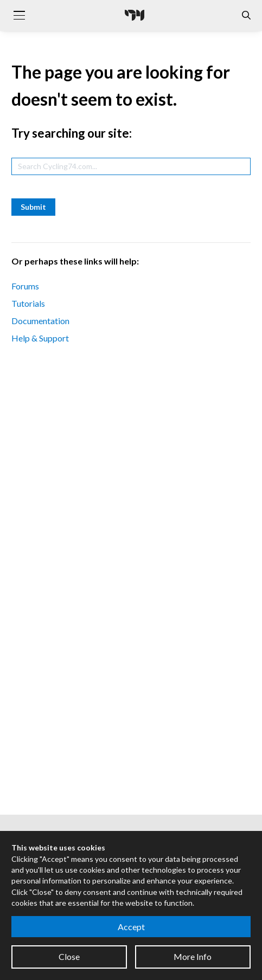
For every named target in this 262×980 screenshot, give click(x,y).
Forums (25, 286)
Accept (131, 927)
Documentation (40, 321)
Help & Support (40, 338)
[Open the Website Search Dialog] (246, 15)
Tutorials (28, 303)
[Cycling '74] (135, 15)
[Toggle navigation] (19, 15)
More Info (193, 956)
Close (69, 956)
